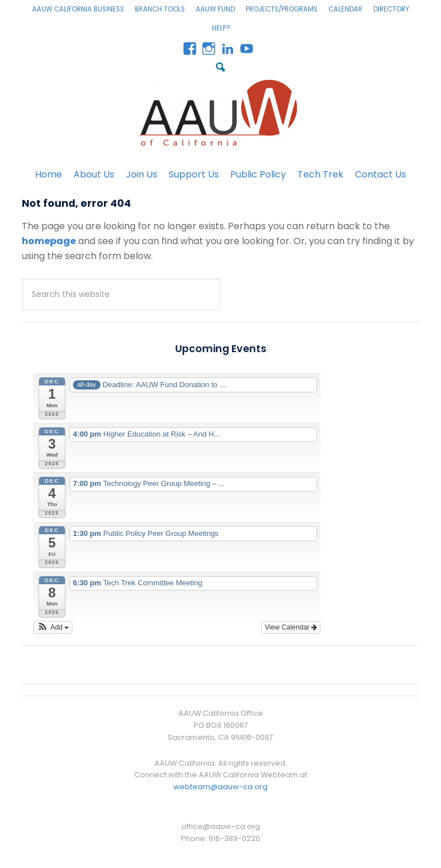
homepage (49, 241)
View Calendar (291, 627)
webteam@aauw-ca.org (220, 787)
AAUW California (220, 113)
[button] (53, 627)
